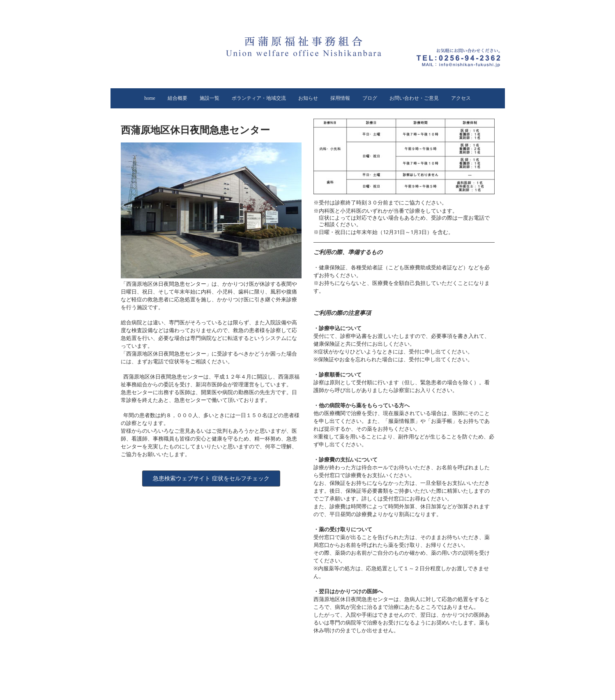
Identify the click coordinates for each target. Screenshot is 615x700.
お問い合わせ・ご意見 (414, 98)
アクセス (461, 98)
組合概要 (177, 98)
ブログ (370, 98)
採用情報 (340, 98)
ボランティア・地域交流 (259, 98)
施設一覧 (210, 98)
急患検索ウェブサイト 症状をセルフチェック (211, 478)
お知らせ (308, 98)
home (150, 98)
